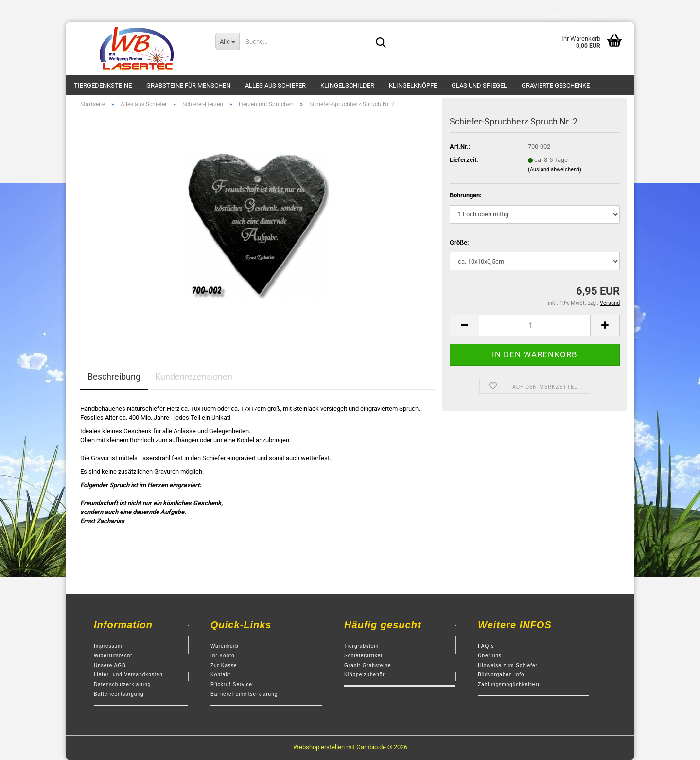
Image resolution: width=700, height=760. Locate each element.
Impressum (108, 646)
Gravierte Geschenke (556, 85)
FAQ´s (486, 646)
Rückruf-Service (231, 684)
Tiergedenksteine (103, 85)
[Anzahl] (535, 326)
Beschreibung (114, 377)
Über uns (490, 656)
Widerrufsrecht (113, 656)
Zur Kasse (224, 665)
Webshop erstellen (319, 747)
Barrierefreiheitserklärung (244, 694)
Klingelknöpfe (413, 85)
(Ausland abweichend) (555, 169)
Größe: (459, 242)
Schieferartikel (363, 656)
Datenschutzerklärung (122, 684)
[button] (464, 326)
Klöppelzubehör (365, 675)
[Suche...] (227, 41)
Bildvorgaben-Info (501, 675)
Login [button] (551, 15)
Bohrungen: (466, 195)
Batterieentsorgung (119, 694)
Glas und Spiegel (479, 85)
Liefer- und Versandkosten (128, 675)
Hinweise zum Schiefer (508, 665)
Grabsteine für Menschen (188, 85)
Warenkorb (225, 646)
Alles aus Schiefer (275, 85)
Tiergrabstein (361, 646)
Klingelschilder (347, 85)
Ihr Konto (223, 656)
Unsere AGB (110, 665)
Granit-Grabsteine (367, 665)
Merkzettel (595, 15)
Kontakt (220, 675)
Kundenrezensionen (194, 377)
